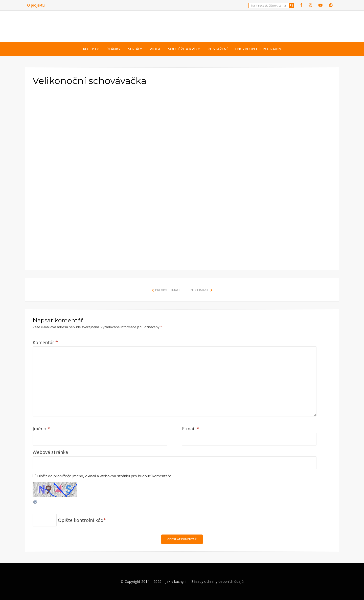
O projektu (36, 5)
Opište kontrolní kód (81, 520)
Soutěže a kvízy (184, 49)
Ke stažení (218, 49)
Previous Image (168, 290)
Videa (155, 49)
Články (113, 49)
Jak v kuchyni (176, 581)
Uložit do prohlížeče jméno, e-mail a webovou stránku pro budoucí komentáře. (105, 476)
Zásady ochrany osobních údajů (218, 581)
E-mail (191, 429)
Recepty (91, 49)
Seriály (135, 49)
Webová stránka (50, 452)
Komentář (45, 342)
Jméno (41, 429)
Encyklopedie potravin (258, 49)
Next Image (200, 290)
